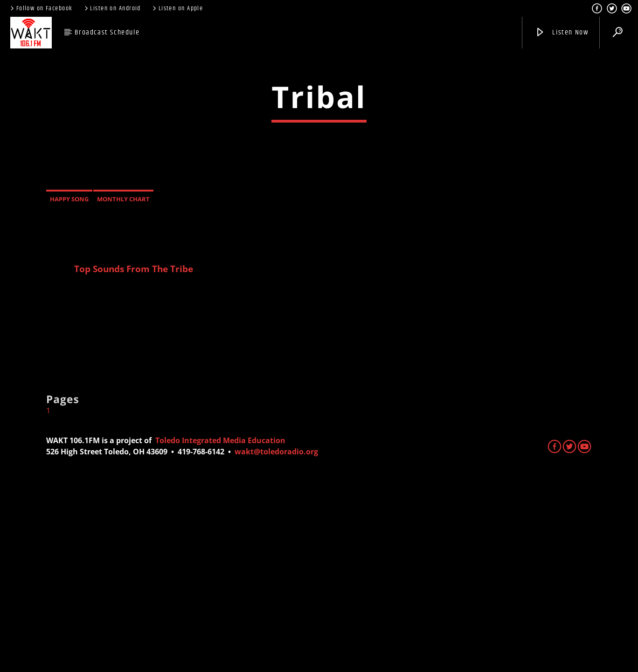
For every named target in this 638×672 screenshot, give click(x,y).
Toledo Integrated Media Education (220, 629)
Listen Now (562, 32)
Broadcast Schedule (107, 32)
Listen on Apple (177, 8)
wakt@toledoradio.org (276, 640)
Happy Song (69, 387)
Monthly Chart (123, 387)
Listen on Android (112, 8)
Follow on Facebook (41, 8)
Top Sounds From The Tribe (134, 457)
